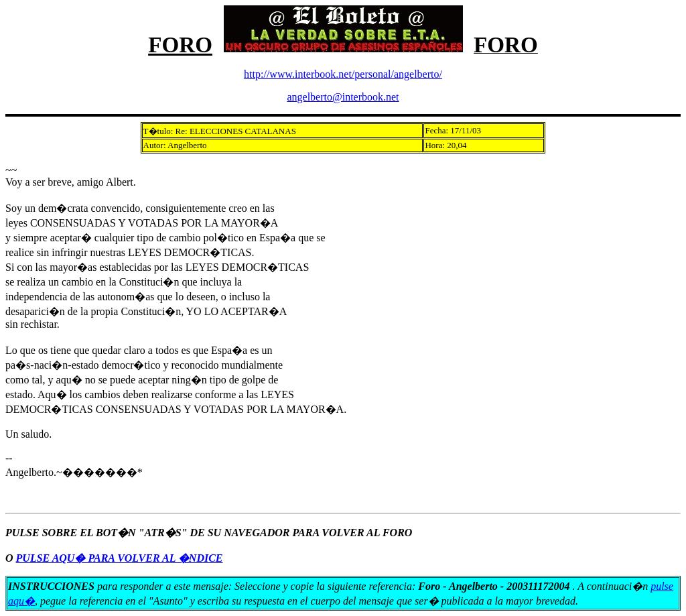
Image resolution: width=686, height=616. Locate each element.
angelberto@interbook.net (343, 97)
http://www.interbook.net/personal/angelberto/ (343, 74)
